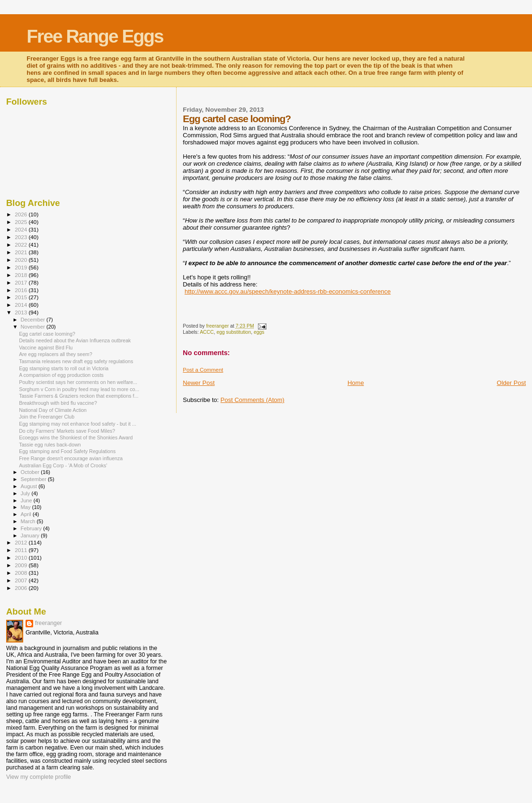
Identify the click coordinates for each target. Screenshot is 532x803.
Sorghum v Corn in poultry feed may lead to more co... (79, 389)
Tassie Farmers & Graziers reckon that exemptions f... (79, 396)
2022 (22, 245)
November (34, 327)
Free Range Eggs (95, 36)
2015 (22, 297)
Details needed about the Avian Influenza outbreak (75, 340)
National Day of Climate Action (53, 410)
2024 (22, 229)
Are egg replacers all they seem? (56, 354)
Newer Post (199, 383)
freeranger (49, 623)
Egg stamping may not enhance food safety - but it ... (78, 424)
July (26, 493)
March (29, 521)
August (30, 486)
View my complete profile (39, 777)
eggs (259, 332)
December (34, 320)
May (27, 507)
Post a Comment (203, 370)
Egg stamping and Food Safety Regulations (67, 451)
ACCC (207, 332)
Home (356, 383)
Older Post (511, 383)
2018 (22, 275)
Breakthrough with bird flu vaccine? (58, 403)
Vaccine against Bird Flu (46, 348)
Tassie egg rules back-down (50, 445)
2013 (22, 312)
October (31, 472)
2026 (22, 214)
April (27, 514)
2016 (22, 290)
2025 (22, 222)
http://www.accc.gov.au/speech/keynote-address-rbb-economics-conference (288, 291)
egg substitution (234, 332)
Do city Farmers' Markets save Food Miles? (67, 431)
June (27, 500)
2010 (22, 558)
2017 (22, 282)
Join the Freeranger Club (47, 417)
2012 (22, 542)
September (35, 479)
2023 (22, 237)
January (31, 535)
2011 (22, 550)
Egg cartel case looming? (47, 334)
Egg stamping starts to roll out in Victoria (64, 368)
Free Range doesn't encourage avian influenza (71, 458)
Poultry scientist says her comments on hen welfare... (78, 382)
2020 (22, 260)
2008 (22, 573)
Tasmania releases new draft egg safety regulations (76, 361)
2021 (22, 252)
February (32, 528)
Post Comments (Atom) (253, 400)
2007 (22, 580)
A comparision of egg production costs (61, 375)
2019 (22, 267)
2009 (22, 565)
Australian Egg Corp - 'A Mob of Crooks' (63, 465)
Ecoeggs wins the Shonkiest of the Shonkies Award (76, 437)
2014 (22, 305)
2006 (22, 588)
